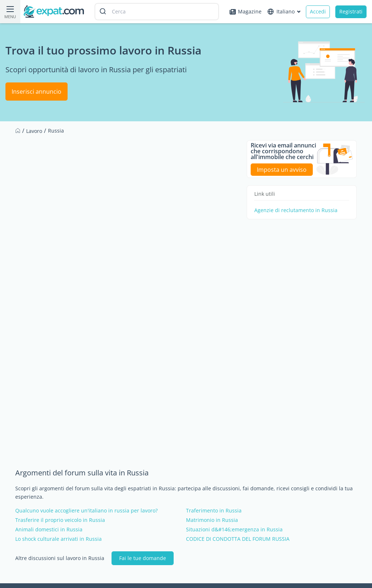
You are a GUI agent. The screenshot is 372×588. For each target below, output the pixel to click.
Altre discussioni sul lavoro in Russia (60, 558)
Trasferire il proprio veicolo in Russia (60, 520)
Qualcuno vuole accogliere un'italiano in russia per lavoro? (86, 511)
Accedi (318, 11)
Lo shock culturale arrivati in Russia (58, 539)
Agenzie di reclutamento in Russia (296, 210)
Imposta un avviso (282, 170)
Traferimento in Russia (214, 511)
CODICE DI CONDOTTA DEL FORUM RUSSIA (238, 539)
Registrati (351, 11)
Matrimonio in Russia (212, 520)
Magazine (246, 11)
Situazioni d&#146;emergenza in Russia (234, 530)
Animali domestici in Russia (49, 530)
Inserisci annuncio (37, 92)
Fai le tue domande (143, 558)
